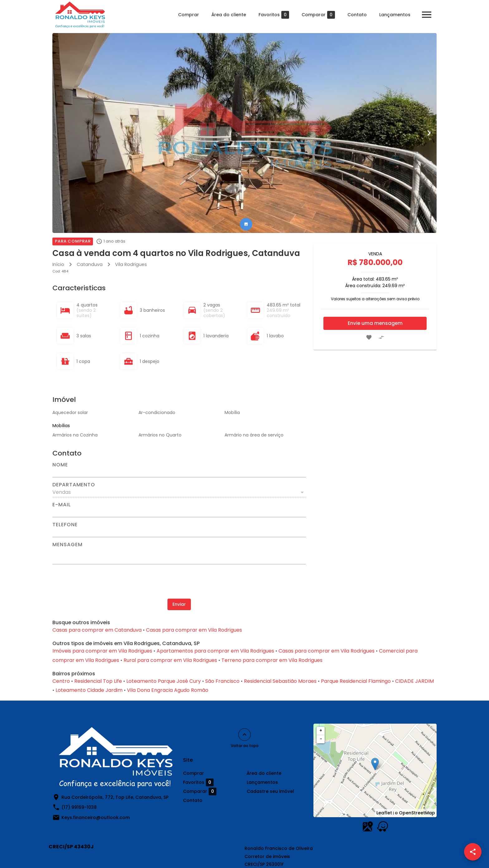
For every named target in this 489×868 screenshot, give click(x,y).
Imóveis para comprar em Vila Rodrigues (102, 651)
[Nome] (179, 472)
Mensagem (67, 545)
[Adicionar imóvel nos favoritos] (369, 337)
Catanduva (90, 264)
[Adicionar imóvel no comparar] (381, 337)
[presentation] (179, 581)
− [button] (321, 739)
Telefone (65, 525)
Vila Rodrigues (131, 264)
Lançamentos (395, 15)
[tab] (246, 224)
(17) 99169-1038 (79, 807)
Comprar (189, 15)
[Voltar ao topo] (244, 735)
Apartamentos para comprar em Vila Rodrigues (215, 651)
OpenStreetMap (417, 813)
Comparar (318, 15)
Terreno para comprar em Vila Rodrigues (272, 660)
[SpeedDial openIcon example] (473, 852)
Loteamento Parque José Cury (164, 681)
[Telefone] (179, 532)
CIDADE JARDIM (414, 681)
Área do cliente (229, 15)
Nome (60, 465)
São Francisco (222, 681)
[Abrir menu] (427, 15)
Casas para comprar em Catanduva (97, 630)
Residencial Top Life (98, 681)
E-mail (62, 505)
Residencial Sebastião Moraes (280, 681)
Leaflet (384, 813)
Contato (357, 15)
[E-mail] (179, 512)
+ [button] (321, 731)
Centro (61, 681)
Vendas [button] (62, 492)
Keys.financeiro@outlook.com (96, 817)
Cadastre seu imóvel (270, 791)
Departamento (74, 485)
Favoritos (274, 15)
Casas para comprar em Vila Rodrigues (194, 630)
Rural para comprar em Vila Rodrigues (170, 660)
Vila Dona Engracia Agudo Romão (168, 690)
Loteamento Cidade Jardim (89, 690)
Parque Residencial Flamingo (356, 681)
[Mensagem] (179, 556)
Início (58, 264)
